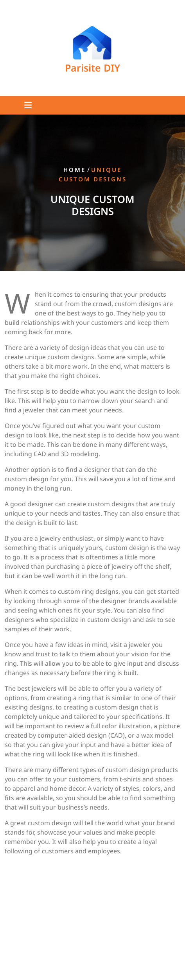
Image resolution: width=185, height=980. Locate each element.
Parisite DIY (92, 68)
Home (75, 170)
